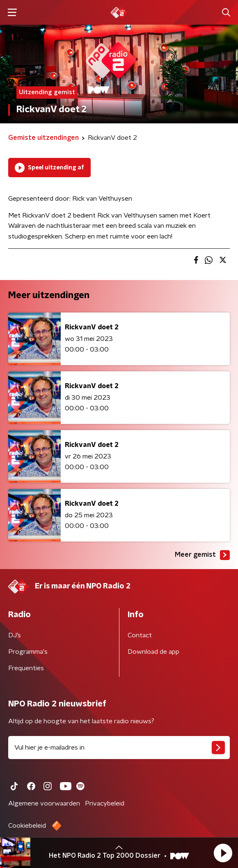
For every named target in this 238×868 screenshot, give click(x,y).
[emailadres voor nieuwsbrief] (119, 748)
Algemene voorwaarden (44, 803)
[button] (223, 853)
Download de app (153, 652)
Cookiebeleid (27, 826)
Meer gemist (202, 555)
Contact (140, 635)
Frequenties (26, 668)
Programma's (28, 652)
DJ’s (15, 635)
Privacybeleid (105, 803)
